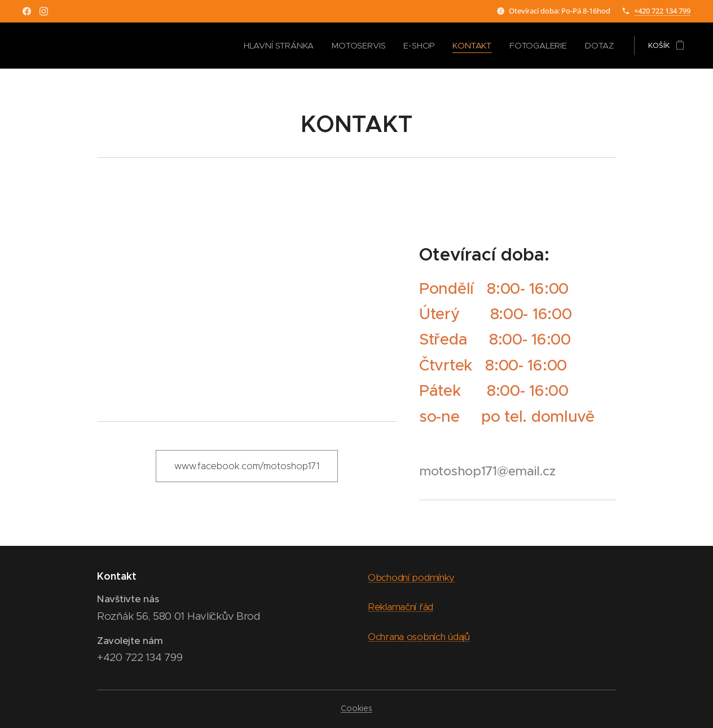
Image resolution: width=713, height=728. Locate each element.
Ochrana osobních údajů (419, 636)
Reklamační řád (400, 607)
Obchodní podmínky (411, 577)
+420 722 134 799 (662, 11)
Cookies (356, 708)
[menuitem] (303, 46)
